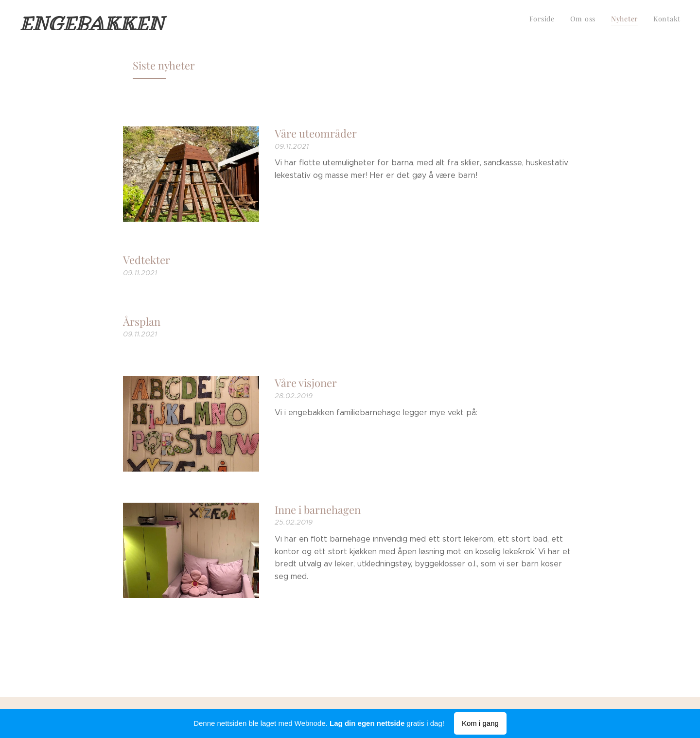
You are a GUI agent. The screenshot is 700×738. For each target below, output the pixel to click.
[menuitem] (637, 20)
